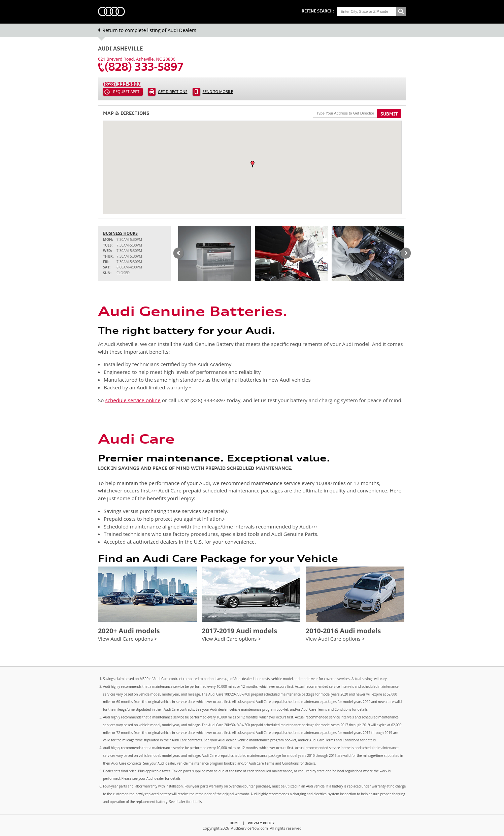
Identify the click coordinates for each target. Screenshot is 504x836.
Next (406, 254)
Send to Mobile (218, 91)
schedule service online (133, 400)
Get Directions (173, 91)
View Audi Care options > (128, 639)
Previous (178, 254)
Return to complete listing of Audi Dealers (149, 30)
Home (234, 823)
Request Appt (126, 91)
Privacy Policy (261, 823)
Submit (389, 114)
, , (137, 59)
